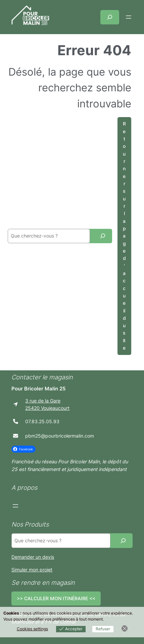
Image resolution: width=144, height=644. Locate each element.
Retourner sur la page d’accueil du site (124, 236)
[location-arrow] (16, 404)
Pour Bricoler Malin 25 (38, 389)
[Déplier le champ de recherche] (110, 17)
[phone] (16, 421)
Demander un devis (33, 557)
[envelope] (16, 436)
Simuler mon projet (32, 570)
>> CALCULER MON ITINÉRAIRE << (56, 598)
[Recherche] (103, 236)
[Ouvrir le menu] (129, 17)
